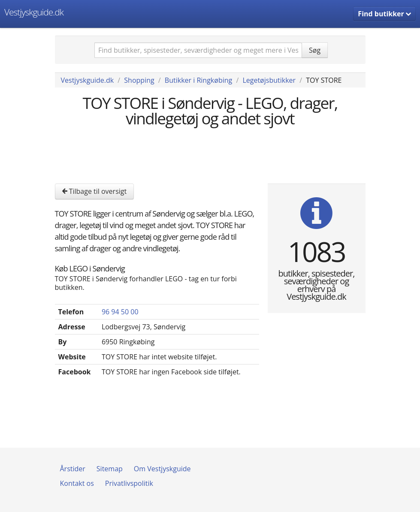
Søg (315, 50)
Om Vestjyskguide (162, 469)
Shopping (139, 80)
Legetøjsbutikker (269, 80)
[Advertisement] (211, 154)
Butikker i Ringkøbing (198, 80)
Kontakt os (77, 483)
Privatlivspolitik (129, 483)
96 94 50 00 (120, 312)
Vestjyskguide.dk (34, 12)
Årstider (73, 469)
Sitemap (110, 469)
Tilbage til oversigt (95, 191)
